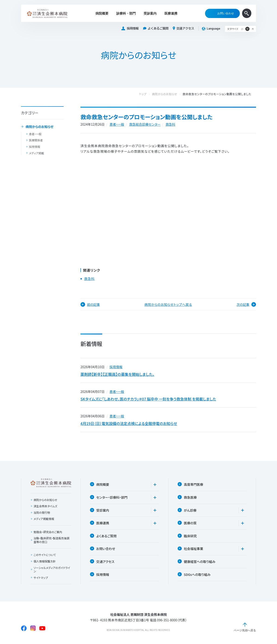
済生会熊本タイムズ (45, 507)
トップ (148, 94)
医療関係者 (36, 140)
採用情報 (130, 29)
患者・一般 (35, 134)
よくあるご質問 (156, 29)
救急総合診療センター (145, 124)
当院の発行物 (42, 513)
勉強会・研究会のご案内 (48, 533)
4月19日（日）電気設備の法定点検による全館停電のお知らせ (129, 424)
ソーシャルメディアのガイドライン (52, 570)
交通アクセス (183, 28)
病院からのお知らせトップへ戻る (168, 304)
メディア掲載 (36, 153)
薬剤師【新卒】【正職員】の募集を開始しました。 (117, 374)
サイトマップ (41, 579)
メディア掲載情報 (44, 520)
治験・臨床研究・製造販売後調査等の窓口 (52, 541)
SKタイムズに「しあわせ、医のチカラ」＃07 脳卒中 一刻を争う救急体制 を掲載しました (148, 399)
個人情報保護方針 (45, 562)
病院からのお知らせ (40, 127)
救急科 (170, 124)
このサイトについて (45, 556)
